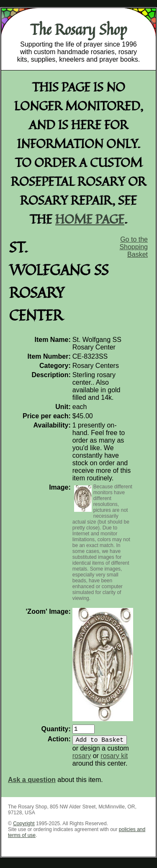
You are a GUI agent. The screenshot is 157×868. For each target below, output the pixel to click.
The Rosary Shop (78, 29)
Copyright (24, 827)
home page (90, 219)
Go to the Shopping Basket (134, 247)
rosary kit (114, 759)
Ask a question (32, 783)
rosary (82, 759)
